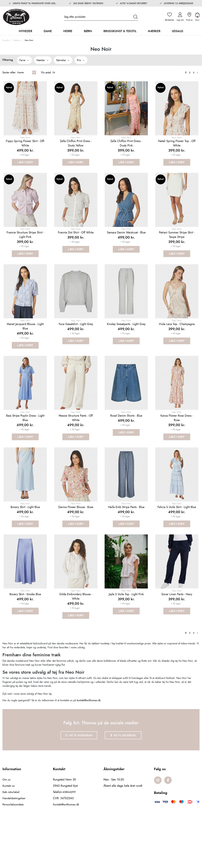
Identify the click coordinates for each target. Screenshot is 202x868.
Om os (7, 828)
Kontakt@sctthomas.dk (67, 852)
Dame (48, 30)
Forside (6, 39)
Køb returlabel (11, 840)
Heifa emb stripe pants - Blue (126, 548)
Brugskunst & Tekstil (120, 30)
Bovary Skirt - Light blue (25, 548)
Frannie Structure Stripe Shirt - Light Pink (25, 250)
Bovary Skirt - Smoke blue (25, 643)
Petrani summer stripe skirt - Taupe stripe (177, 250)
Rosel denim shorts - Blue (126, 448)
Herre (68, 30)
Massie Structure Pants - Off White (76, 450)
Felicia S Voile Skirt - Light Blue (177, 548)
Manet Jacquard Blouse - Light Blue (25, 350)
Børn (88, 30)
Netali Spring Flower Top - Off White (177, 151)
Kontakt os (9, 834)
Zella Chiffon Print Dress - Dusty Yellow (76, 151)
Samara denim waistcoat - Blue (126, 248)
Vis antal (46, 72)
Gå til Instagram (77, 784)
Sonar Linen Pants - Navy (177, 643)
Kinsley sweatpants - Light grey (126, 348)
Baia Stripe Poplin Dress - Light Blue (25, 450)
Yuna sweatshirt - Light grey (76, 348)
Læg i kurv (25, 170)
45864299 (69, 840)
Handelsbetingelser (14, 846)
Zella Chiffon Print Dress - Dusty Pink (126, 151)
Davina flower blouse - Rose (76, 548)
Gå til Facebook (125, 784)
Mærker (154, 30)
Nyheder (26, 30)
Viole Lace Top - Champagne (177, 348)
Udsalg (178, 30)
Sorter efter (9, 72)
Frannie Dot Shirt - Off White (76, 248)
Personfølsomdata (13, 852)
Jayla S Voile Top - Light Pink (126, 643)
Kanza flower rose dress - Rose (177, 450)
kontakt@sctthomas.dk (89, 749)
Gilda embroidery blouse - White (76, 645)
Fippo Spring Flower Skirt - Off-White (25, 151)
